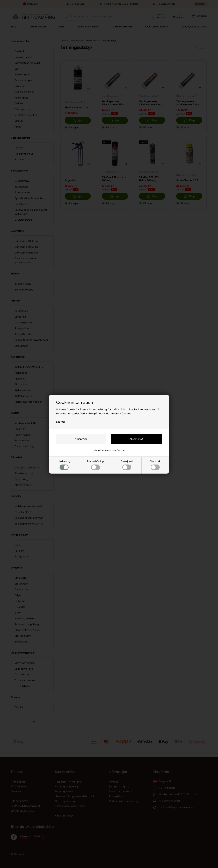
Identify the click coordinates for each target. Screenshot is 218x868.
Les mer (61, 422)
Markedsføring (95, 465)
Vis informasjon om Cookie (109, 450)
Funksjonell (127, 465)
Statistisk (155, 465)
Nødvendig (64, 465)
